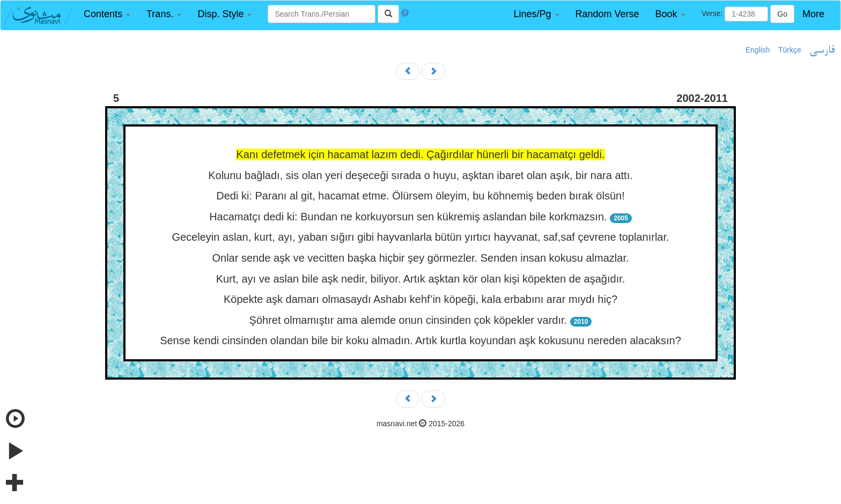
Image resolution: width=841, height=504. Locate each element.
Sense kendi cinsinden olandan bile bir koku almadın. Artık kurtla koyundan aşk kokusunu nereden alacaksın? (420, 340)
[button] (107, 14)
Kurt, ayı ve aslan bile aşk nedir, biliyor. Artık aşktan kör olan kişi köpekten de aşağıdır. (421, 279)
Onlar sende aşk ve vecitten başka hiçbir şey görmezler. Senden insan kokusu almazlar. (420, 258)
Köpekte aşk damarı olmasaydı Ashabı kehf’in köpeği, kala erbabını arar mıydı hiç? (420, 299)
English (758, 50)
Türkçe (790, 50)
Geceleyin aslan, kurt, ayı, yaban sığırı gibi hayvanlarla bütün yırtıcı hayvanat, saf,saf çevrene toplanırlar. (420, 237)
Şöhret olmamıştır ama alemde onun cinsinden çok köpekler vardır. (410, 320)
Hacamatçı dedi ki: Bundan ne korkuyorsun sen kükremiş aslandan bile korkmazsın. (410, 217)
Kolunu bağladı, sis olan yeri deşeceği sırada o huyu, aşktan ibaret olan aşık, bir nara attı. (420, 175)
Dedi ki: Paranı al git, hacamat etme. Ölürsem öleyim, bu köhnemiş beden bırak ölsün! (420, 196)
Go (782, 14)
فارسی (822, 50)
